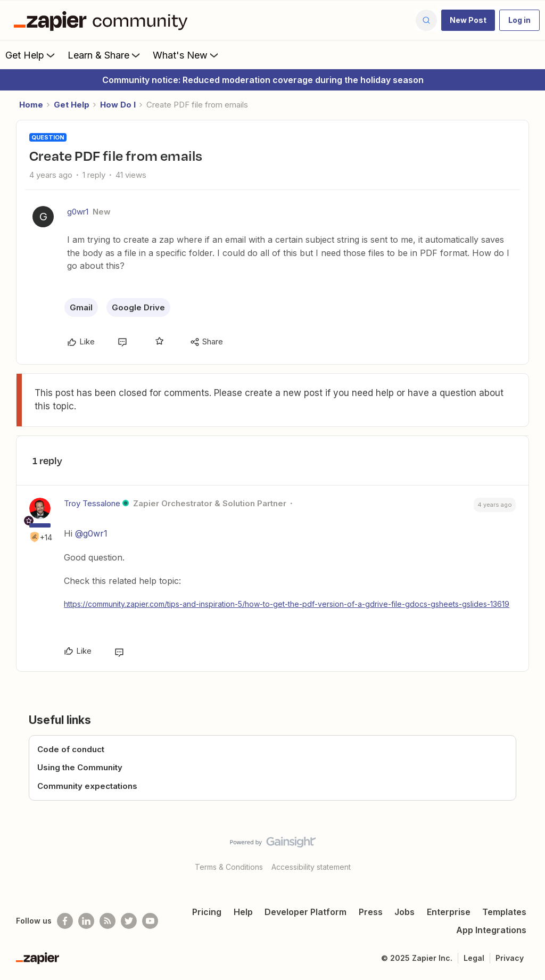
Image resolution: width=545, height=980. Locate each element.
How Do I (118, 105)
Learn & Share (105, 55)
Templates (504, 912)
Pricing (207, 912)
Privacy (510, 958)
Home (31, 105)
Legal (474, 958)
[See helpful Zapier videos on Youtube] (150, 921)
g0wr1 (78, 212)
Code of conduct (71, 749)
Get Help (31, 55)
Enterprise (449, 912)
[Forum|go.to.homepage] (103, 20)
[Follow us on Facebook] (65, 921)
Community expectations (87, 786)
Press (371, 912)
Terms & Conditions (229, 867)
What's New (187, 55)
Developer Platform (305, 912)
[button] (468, 20)
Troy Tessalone (92, 503)
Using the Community (80, 767)
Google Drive (138, 307)
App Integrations (491, 930)
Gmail (81, 307)
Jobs (404, 912)
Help (243, 912)
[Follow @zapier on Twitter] (129, 921)
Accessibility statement (311, 867)
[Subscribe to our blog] (108, 921)
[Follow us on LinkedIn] (86, 921)
